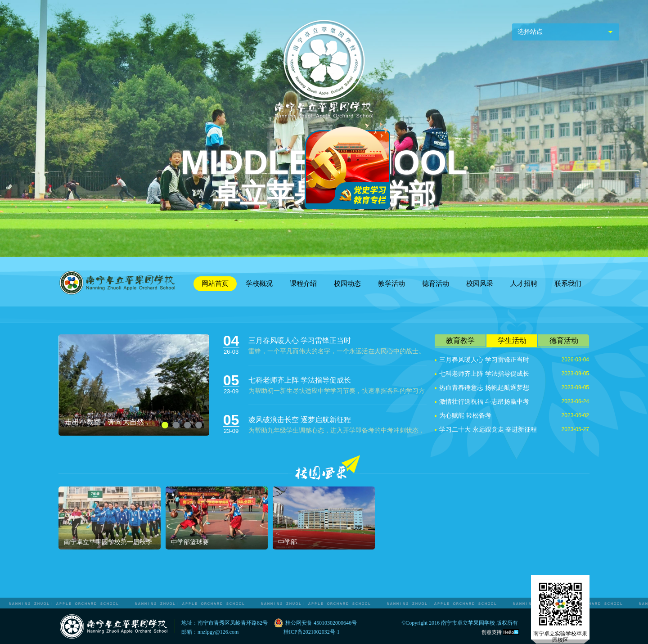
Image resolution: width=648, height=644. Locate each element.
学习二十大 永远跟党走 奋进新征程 (488, 430)
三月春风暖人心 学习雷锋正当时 (300, 340)
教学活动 (391, 284)
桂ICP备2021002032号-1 (312, 632)
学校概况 (259, 284)
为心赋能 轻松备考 (465, 416)
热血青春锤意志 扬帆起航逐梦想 (484, 388)
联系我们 (568, 284)
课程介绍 (303, 284)
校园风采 (480, 284)
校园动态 (347, 284)
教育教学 (460, 340)
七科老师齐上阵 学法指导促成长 (300, 380)
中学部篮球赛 (190, 542)
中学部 (288, 542)
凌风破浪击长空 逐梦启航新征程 (300, 420)
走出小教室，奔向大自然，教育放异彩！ (108, 422)
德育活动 (436, 284)
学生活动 (512, 340)
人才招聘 (524, 284)
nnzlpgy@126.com (218, 632)
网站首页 (215, 284)
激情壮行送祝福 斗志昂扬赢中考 (484, 402)
